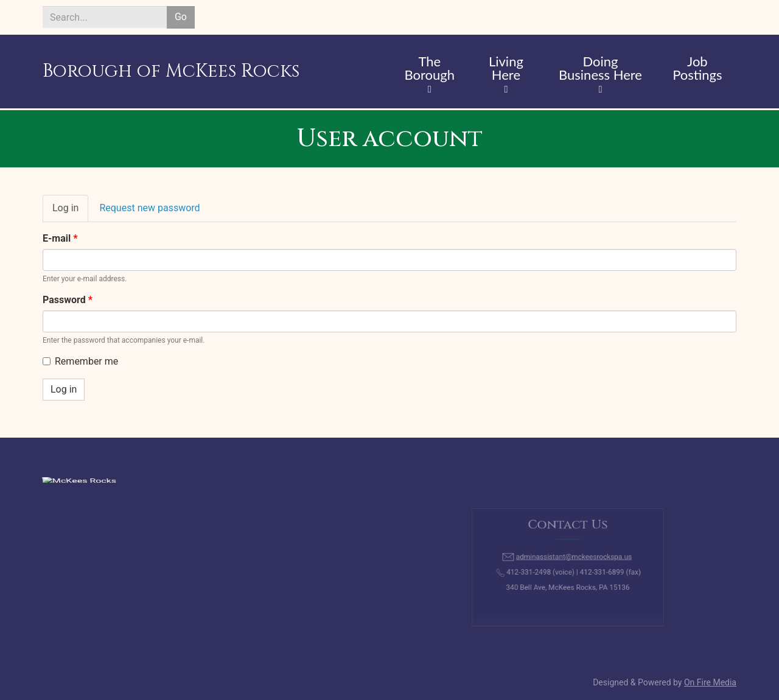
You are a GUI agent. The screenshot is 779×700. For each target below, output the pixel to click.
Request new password (149, 208)
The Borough (429, 69)
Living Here (506, 69)
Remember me (80, 361)
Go (181, 17)
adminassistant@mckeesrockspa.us (572, 559)
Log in (70, 212)
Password (68, 300)
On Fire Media (710, 682)
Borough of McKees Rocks (171, 71)
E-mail (60, 238)
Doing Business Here (600, 69)
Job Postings (697, 69)
